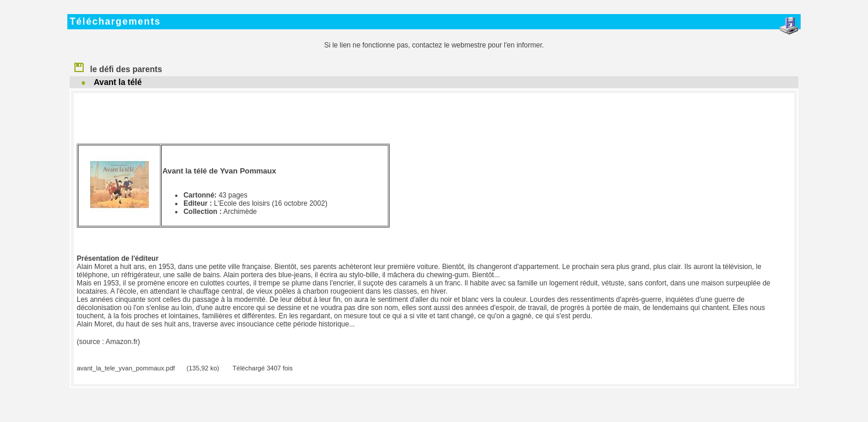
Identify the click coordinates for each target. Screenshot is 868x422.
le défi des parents (118, 67)
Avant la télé (118, 82)
